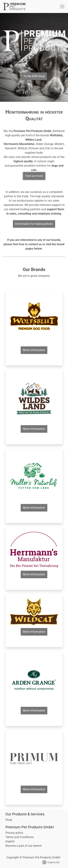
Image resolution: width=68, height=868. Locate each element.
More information (34, 350)
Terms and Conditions (19, 837)
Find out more (34, 176)
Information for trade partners (34, 224)
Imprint (10, 841)
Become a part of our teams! (24, 846)
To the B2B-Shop (34, 76)
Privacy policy (14, 833)
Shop (9, 820)
